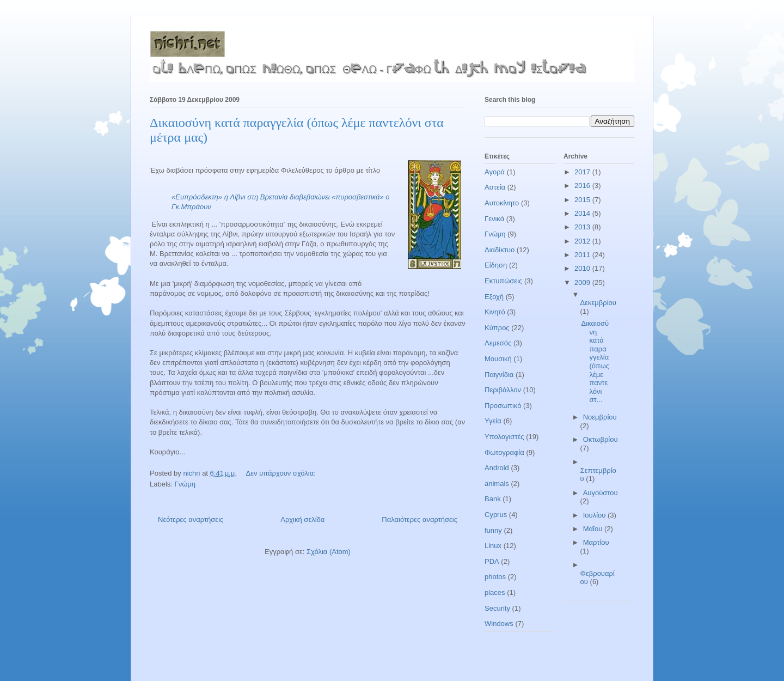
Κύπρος (497, 328)
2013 (583, 227)
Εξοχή (494, 297)
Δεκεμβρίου (598, 303)
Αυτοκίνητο (502, 203)
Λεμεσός (498, 343)
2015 (583, 200)
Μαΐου (594, 529)
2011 (583, 255)
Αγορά (495, 172)
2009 (583, 282)
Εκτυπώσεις (503, 281)
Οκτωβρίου (601, 439)
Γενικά (494, 219)
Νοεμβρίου (600, 417)
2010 (583, 268)
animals (497, 484)
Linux (493, 546)
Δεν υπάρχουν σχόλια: (282, 473)
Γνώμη (185, 484)
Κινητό (495, 312)
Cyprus (496, 515)
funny (493, 530)
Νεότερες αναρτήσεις (191, 519)
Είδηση (496, 265)
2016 (583, 186)
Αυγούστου (601, 493)
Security (497, 608)
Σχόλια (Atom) (329, 552)
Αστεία (495, 187)
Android (497, 468)
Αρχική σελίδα (302, 519)
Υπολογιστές (504, 437)
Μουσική (498, 359)
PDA (492, 561)
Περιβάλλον (503, 390)
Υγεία (493, 421)
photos (495, 577)
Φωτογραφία (504, 452)
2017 (583, 172)
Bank (493, 499)
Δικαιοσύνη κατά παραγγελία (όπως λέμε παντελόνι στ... (595, 361)
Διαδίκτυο (500, 250)
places (495, 592)
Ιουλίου (595, 515)
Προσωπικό (503, 406)
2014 (583, 213)
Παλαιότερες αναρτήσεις (419, 519)
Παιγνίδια (499, 375)
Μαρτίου (596, 542)
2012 (583, 241)
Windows (499, 624)
